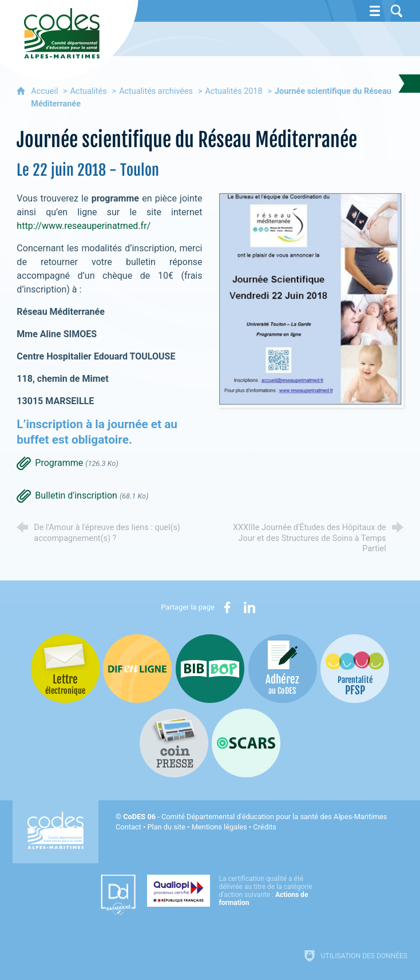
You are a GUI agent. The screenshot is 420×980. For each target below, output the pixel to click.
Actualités (88, 91)
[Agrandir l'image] (311, 299)
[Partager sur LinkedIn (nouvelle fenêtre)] (249, 607)
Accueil (45, 91)
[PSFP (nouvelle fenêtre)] (355, 669)
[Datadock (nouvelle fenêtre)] (118, 895)
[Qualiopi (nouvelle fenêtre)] (233, 891)
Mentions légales (219, 827)
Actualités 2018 (233, 91)
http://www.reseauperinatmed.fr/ (84, 226)
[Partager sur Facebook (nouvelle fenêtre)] (227, 607)
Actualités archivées (156, 91)
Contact (128, 827)
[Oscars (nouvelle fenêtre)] (246, 743)
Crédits (264, 827)
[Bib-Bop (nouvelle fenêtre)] (210, 669)
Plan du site (166, 827)
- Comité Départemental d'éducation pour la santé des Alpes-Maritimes (255, 817)
